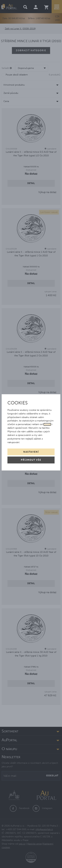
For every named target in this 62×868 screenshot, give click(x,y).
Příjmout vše (31, 460)
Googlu (47, 424)
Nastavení (31, 452)
